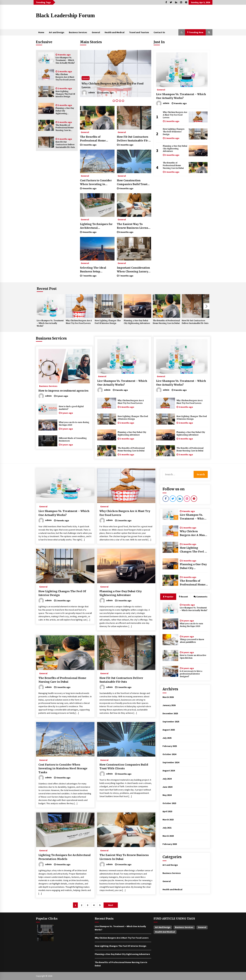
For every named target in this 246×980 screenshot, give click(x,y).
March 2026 (168, 697)
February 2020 (170, 844)
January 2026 (169, 705)
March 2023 (168, 820)
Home (41, 32)
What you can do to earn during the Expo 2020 (74, 424)
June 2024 (167, 787)
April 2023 (167, 811)
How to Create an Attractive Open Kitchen (193, 657)
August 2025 (169, 730)
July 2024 (167, 779)
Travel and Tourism (139, 32)
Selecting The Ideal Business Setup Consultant (93, 270)
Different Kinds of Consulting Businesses (73, 440)
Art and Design (57, 32)
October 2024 (169, 754)
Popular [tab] (168, 597)
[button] (182, 32)
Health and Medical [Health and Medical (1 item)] (165, 932)
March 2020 (168, 836)
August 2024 (169, 771)
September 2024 (171, 762)
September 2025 (171, 722)
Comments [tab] (201, 597)
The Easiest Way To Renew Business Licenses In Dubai (134, 226)
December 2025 (170, 713)
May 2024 (167, 795)
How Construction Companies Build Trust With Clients (132, 182)
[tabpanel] (116, 73)
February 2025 (170, 746)
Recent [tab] (183, 597)
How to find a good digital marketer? (71, 408)
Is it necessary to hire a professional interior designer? (191, 674)
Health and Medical (115, 32)
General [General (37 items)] (202, 927)
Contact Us (159, 32)
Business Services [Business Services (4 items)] (184, 927)
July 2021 (167, 828)
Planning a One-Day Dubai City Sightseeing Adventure (65, 111)
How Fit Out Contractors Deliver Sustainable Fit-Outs (65, 145)
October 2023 (169, 803)
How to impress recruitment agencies (63, 391)
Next (206, 306)
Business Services (78, 32)
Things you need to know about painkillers (192, 641)
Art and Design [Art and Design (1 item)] (163, 927)
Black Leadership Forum (65, 15)
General (96, 32)
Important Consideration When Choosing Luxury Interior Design (133, 270)
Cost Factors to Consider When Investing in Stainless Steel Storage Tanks (96, 182)
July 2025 (167, 738)
